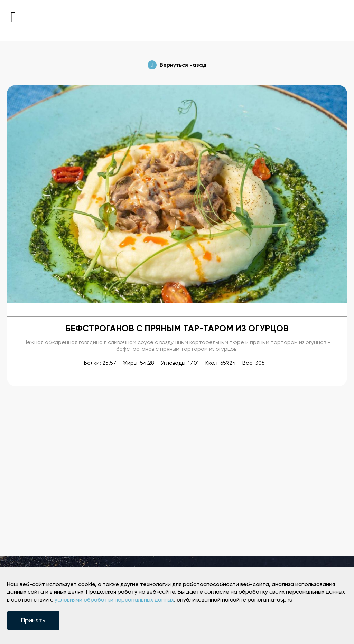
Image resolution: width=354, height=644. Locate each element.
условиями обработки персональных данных (114, 600)
